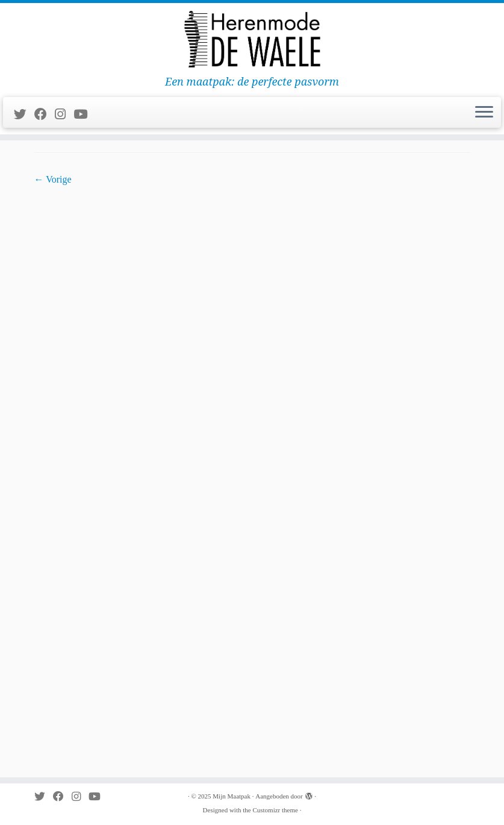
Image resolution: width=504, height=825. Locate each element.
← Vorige (53, 179)
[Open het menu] (484, 113)
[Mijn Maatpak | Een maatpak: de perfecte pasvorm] (252, 39)
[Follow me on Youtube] (84, 114)
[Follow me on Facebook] (45, 114)
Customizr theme (275, 810)
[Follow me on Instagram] (64, 114)
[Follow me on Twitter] (24, 114)
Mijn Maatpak (232, 796)
